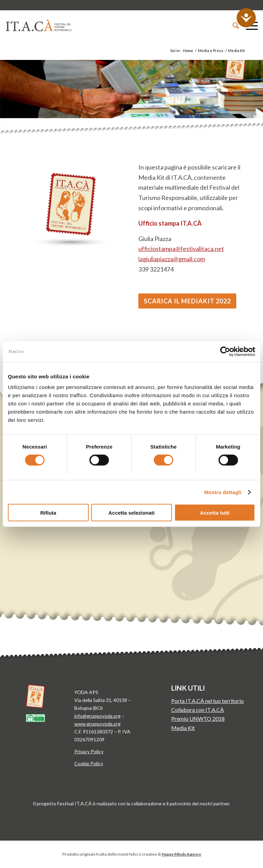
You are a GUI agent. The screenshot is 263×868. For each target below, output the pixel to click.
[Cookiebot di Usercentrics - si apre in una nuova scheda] (225, 351)
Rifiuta (48, 513)
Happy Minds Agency (181, 854)
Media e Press (211, 51)
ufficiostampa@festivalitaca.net (181, 249)
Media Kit (183, 728)
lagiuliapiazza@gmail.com (172, 259)
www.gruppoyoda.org (97, 724)
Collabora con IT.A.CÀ (198, 710)
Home (188, 51)
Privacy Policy (89, 751)
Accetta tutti (215, 513)
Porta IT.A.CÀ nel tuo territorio (208, 701)
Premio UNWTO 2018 (198, 719)
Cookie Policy (89, 763)
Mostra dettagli (223, 492)
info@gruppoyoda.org (97, 716)
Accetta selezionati (131, 513)
